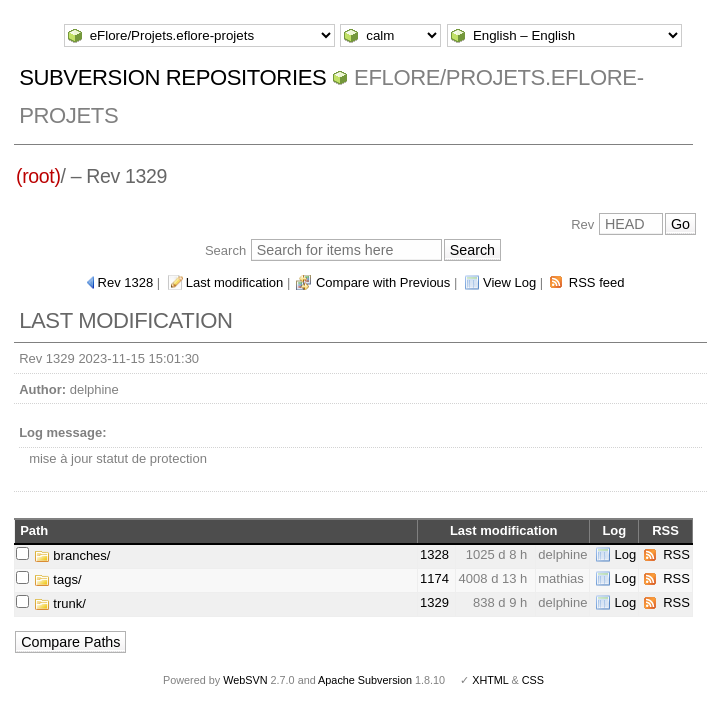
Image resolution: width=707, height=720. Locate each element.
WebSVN (245, 680)
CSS (533, 680)
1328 (434, 554)
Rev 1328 (126, 282)
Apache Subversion (365, 680)
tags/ (58, 579)
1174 (434, 578)
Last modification (235, 282)
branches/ (72, 555)
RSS (676, 554)
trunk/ (60, 603)
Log (625, 554)
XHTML (490, 680)
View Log (509, 282)
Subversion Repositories (172, 77)
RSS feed (597, 282)
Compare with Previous (383, 282)
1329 (434, 602)
